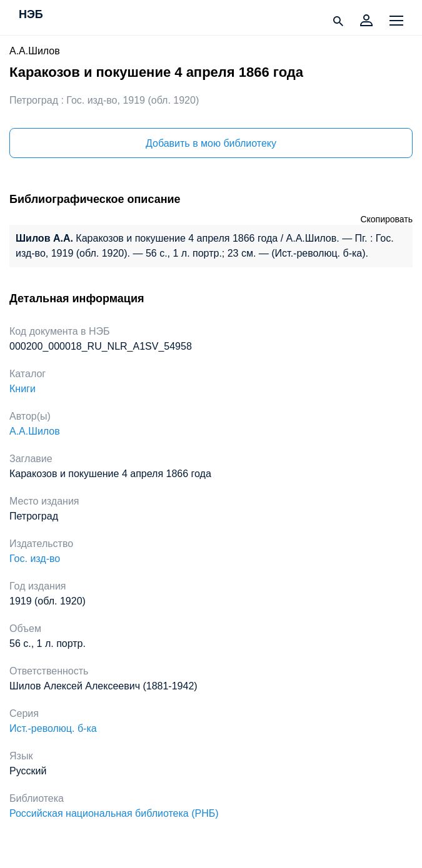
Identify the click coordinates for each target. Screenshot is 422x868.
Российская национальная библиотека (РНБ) (114, 813)
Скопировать (386, 219)
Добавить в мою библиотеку (211, 143)
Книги (23, 389)
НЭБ (31, 15)
